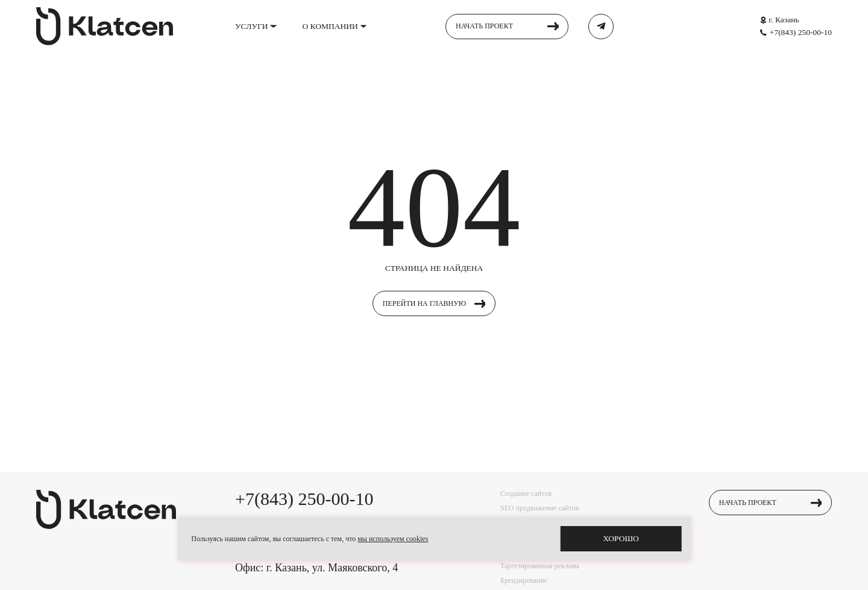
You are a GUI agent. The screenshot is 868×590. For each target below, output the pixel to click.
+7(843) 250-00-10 (801, 33)
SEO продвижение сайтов (540, 508)
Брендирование (524, 580)
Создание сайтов (526, 493)
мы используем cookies (393, 539)
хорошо (621, 538)
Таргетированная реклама (540, 566)
